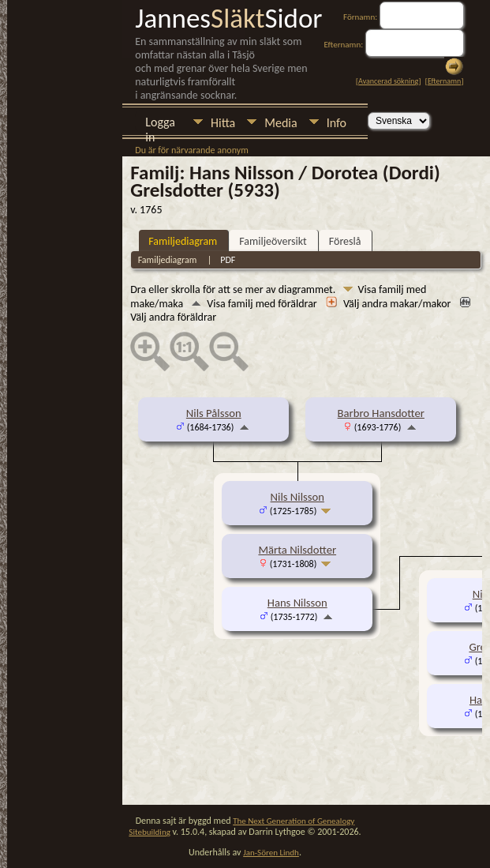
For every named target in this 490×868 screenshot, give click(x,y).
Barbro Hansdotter (381, 413)
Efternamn (444, 81)
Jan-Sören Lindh (271, 853)
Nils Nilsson (297, 497)
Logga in (160, 124)
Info (337, 123)
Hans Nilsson (297, 603)
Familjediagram (183, 241)
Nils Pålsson (214, 413)
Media (281, 123)
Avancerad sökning (388, 81)
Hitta (223, 123)
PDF (228, 260)
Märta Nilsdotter (297, 550)
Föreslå (345, 241)
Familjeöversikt (273, 241)
